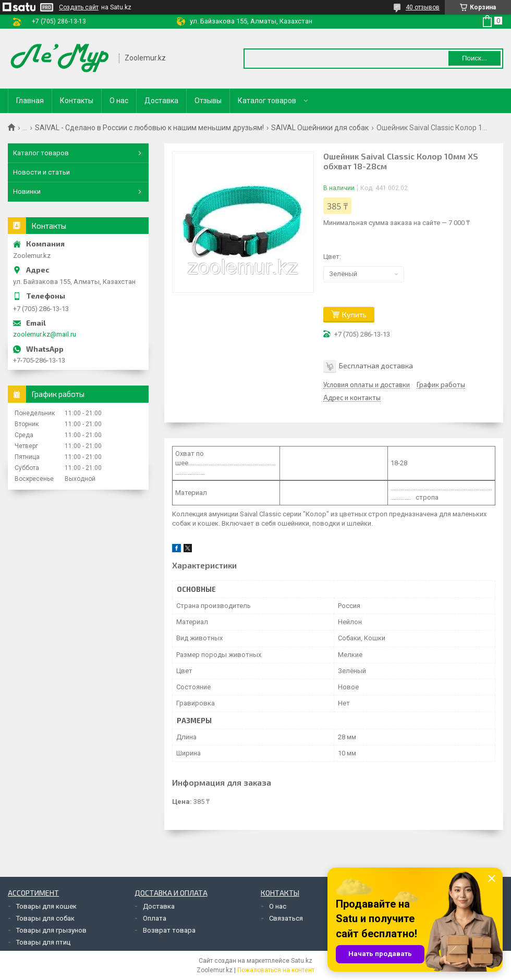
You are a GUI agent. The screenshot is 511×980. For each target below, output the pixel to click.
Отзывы (208, 101)
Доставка (161, 101)
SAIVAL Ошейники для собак (320, 128)
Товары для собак (45, 918)
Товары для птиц (43, 942)
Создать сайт (79, 7)
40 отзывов (423, 7)
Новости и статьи (41, 172)
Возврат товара (169, 930)
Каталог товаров (267, 101)
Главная (30, 101)
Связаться (286, 918)
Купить (354, 314)
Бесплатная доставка (376, 365)
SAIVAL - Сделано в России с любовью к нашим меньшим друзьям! (149, 128)
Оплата (155, 918)
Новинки (27, 191)
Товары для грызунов (51, 930)
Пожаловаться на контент (276, 970)
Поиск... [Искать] (475, 58)
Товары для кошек (46, 906)
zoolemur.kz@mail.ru (45, 334)
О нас (119, 101)
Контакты (77, 101)
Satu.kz (302, 961)
